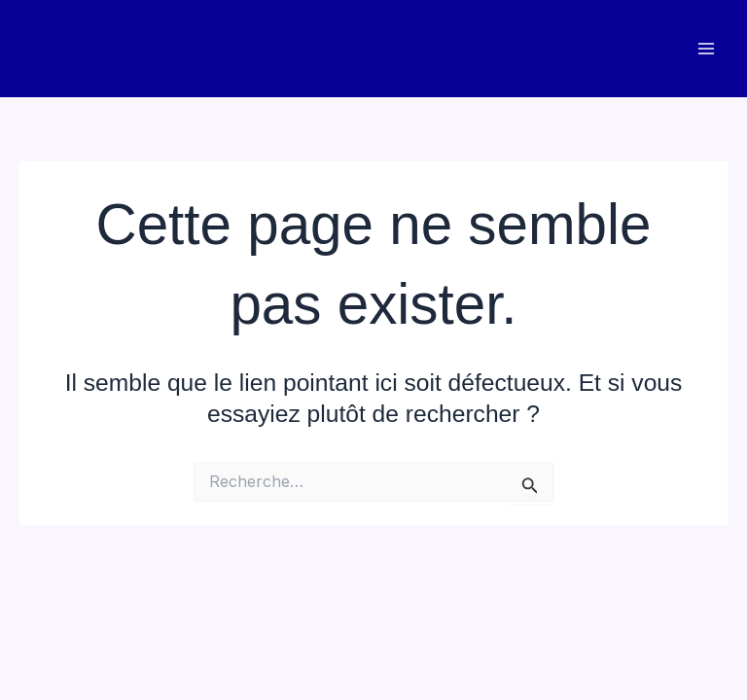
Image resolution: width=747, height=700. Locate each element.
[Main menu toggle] (706, 49)
